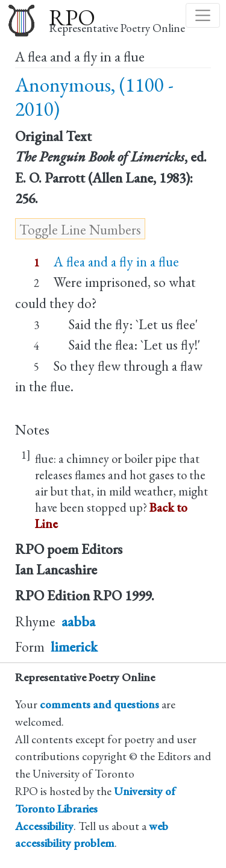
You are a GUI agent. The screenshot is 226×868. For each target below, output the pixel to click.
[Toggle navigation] (203, 15)
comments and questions (99, 704)
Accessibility (44, 826)
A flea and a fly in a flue (116, 262)
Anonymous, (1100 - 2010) (94, 97)
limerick (74, 647)
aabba (78, 621)
